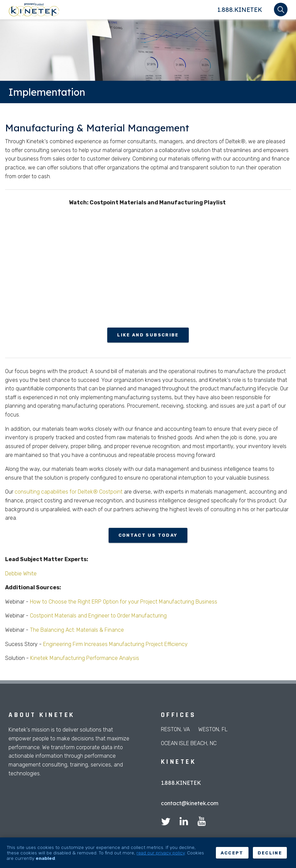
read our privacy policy (161, 853)
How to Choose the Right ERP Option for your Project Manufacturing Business (124, 602)
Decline (270, 853)
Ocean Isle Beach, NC (189, 743)
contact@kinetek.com (190, 803)
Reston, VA (175, 729)
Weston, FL (213, 729)
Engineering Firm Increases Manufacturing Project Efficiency (115, 644)
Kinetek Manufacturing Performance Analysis (84, 658)
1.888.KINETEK (240, 10)
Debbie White (21, 574)
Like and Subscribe (148, 335)
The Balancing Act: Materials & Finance (76, 630)
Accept (232, 853)
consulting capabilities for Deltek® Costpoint (69, 492)
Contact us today (148, 535)
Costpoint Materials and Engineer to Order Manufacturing (98, 616)
